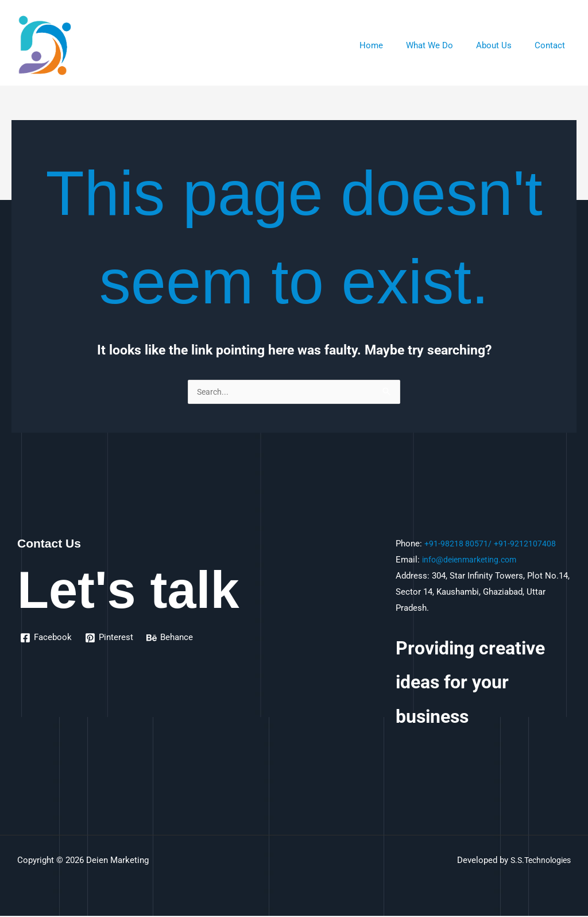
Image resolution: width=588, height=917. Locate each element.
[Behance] (171, 639)
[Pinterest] (110, 639)
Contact (553, 45)
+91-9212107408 (526, 545)
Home (391, 45)
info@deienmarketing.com (473, 561)
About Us (502, 45)
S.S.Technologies (537, 861)
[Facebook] (47, 639)
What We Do (444, 45)
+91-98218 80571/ (459, 545)
